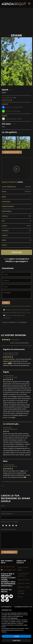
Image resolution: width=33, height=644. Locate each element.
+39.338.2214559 (9, 567)
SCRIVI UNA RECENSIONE (20, 343)
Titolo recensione (7, 514)
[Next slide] (29, 61)
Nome (3, 506)
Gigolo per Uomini (24, 583)
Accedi (20, 597)
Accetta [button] (16, 636)
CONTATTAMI (16, 252)
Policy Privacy (25, 313)
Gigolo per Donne (24, 580)
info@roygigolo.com (9, 570)
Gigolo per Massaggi (21, 592)
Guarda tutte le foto (12, 152)
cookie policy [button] (14, 618)
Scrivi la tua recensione (9, 529)
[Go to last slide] (4, 61)
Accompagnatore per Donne (23, 575)
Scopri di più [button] (16, 640)
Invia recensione (9, 552)
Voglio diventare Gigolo (23, 569)
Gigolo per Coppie (24, 587)
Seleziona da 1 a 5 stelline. (10, 522)
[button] (31, 610)
